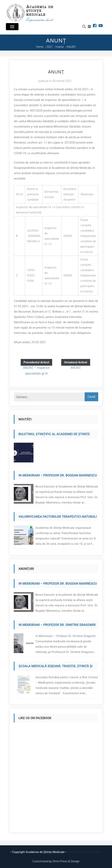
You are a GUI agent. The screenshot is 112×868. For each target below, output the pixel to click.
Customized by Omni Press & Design (56, 861)
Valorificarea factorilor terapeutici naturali (58, 517)
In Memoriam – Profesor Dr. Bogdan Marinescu (58, 475)
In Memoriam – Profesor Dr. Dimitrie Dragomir (57, 625)
